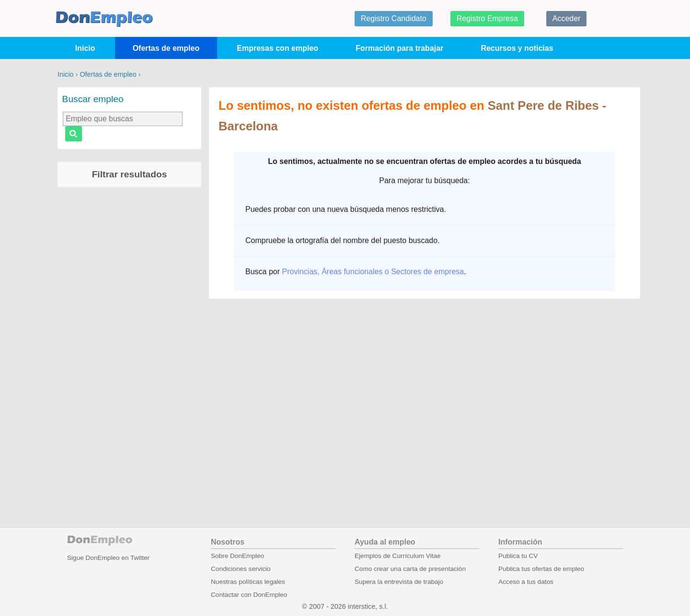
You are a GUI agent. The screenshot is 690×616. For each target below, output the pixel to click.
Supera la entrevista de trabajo (399, 582)
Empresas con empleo (277, 48)
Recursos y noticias (517, 48)
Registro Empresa (487, 18)
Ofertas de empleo (166, 48)
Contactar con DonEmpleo (249, 595)
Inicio (85, 48)
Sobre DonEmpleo (237, 556)
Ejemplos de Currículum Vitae (398, 556)
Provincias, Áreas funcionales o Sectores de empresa (373, 272)
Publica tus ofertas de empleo (541, 569)
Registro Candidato (394, 18)
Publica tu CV (518, 556)
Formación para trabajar (399, 48)
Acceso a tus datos (526, 582)
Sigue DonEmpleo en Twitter (108, 558)
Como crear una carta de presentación (410, 569)
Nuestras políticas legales (248, 582)
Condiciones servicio (241, 569)
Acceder (567, 18)
